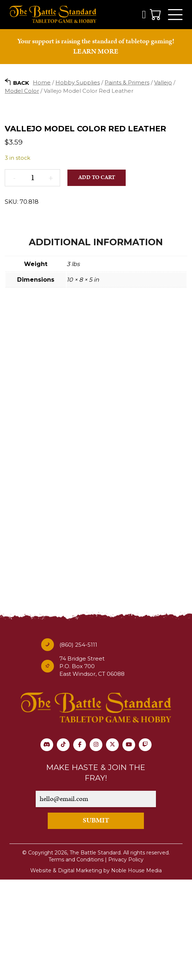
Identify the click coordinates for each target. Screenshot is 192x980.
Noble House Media (136, 971)
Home (42, 82)
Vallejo (163, 82)
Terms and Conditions (76, 960)
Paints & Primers (127, 82)
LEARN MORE (96, 51)
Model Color (22, 91)
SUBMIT (96, 921)
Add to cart (97, 277)
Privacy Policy (126, 960)
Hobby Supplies (78, 82)
